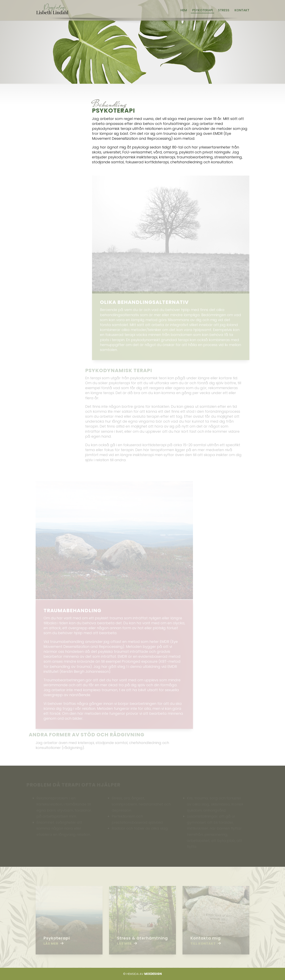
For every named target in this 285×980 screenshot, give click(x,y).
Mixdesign (153, 974)
